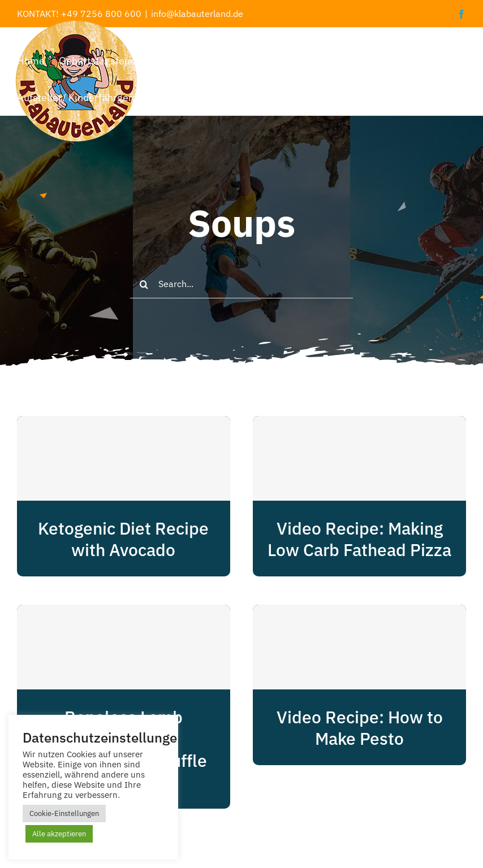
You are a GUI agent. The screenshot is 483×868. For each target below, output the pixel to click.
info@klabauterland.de (197, 14)
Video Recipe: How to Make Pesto (360, 728)
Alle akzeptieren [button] (59, 834)
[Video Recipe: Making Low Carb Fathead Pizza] (359, 458)
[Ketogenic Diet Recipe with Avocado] (124, 458)
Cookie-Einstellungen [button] (64, 813)
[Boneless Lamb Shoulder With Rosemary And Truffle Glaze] (124, 647)
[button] (253, 97)
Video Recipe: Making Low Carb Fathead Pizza (359, 539)
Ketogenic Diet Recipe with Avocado (123, 539)
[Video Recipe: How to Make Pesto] (359, 647)
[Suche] (144, 284)
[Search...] (241, 284)
